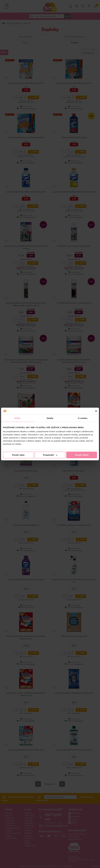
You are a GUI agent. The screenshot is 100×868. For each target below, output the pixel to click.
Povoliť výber (18, 455)
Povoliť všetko (82, 455)
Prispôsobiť (50, 455)
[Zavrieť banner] (96, 411)
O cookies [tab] (83, 418)
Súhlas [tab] (17, 418)
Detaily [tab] (50, 418)
